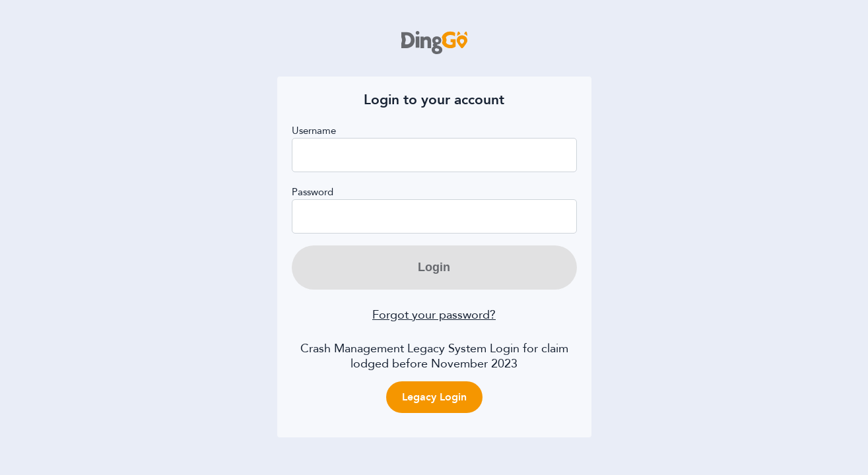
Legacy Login (434, 397)
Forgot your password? (434, 315)
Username (314, 131)
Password (313, 192)
